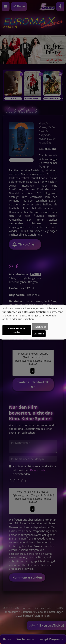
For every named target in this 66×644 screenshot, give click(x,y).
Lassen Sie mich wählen (17, 330)
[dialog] (33, 322)
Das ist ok (39, 334)
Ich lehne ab (40, 327)
